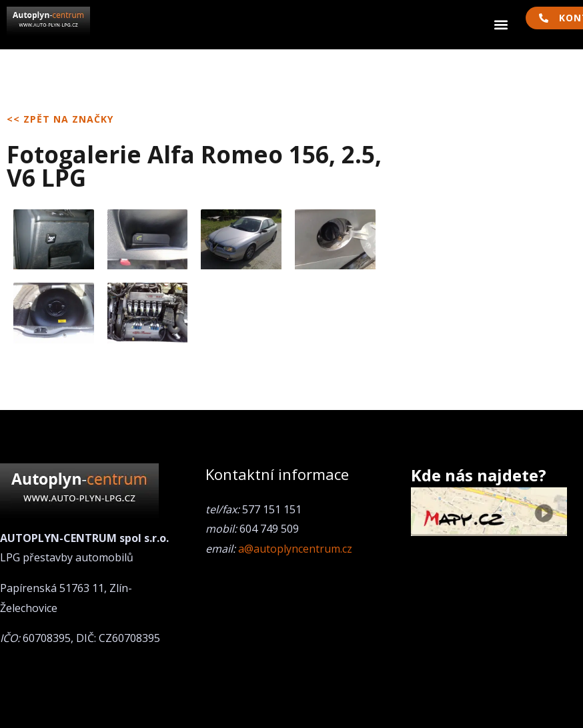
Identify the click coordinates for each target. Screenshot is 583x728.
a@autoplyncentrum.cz (295, 549)
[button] (501, 25)
